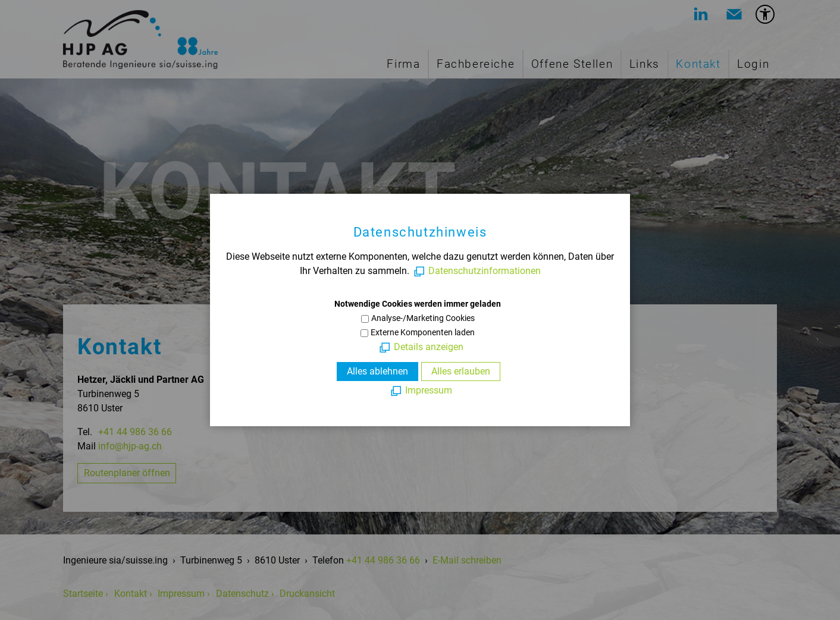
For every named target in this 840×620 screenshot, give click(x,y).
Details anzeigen (429, 347)
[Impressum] (420, 391)
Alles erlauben (461, 371)
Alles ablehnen (377, 371)
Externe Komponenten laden (423, 333)
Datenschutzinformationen (485, 271)
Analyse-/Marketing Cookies (423, 318)
